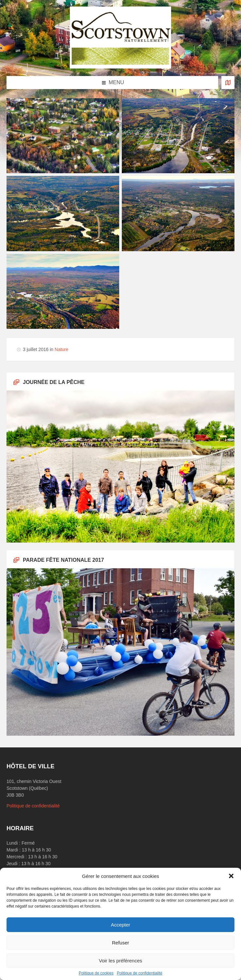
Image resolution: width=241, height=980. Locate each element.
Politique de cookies (96, 973)
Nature (61, 349)
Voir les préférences (121, 961)
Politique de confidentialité (140, 973)
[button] (231, 876)
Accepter (120, 925)
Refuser (121, 943)
